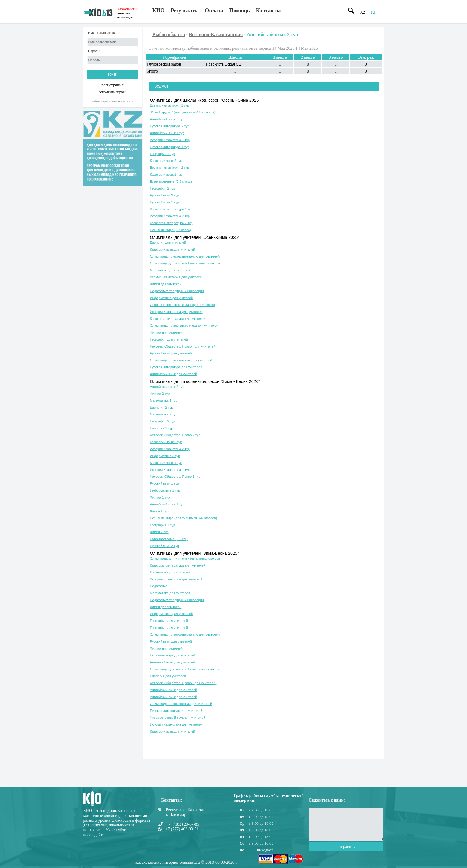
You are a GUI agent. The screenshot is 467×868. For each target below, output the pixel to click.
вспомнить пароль (112, 92)
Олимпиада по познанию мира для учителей (184, 326)
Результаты (185, 11)
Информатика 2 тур (165, 456)
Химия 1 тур (159, 511)
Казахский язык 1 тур (166, 175)
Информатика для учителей (172, 298)
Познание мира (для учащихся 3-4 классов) (184, 518)
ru (373, 12)
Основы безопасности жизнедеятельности (183, 305)
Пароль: (94, 51)
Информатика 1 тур (165, 490)
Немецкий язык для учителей (173, 662)
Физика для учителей (166, 332)
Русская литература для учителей (176, 367)
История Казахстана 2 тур (170, 216)
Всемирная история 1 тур (170, 105)
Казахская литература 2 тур (171, 223)
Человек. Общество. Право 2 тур (175, 435)
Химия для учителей (166, 284)
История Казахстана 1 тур (170, 140)
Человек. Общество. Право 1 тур (175, 477)
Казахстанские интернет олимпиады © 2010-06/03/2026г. (186, 862)
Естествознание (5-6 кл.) (169, 539)
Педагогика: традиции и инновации (177, 291)
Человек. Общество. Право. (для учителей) (183, 346)
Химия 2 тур (159, 532)
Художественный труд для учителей (178, 718)
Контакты (268, 11)
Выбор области (169, 34)
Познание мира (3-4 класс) (171, 230)
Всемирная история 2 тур (170, 168)
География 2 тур (163, 188)
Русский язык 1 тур (164, 202)
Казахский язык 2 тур (166, 161)
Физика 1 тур (160, 497)
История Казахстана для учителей (176, 312)
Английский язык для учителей (174, 374)
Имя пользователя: (102, 33)
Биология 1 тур (162, 428)
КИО (159, 11)
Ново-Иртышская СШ (224, 64)
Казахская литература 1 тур (171, 209)
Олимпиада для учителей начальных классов (185, 263)
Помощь (239, 11)
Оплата (214, 11)
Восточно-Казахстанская (216, 34)
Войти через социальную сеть (112, 101)
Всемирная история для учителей (176, 277)
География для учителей (169, 339)
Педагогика (159, 586)
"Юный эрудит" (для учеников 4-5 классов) (183, 112)
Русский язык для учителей (171, 353)
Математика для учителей (170, 270)
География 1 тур (163, 154)
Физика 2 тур (160, 394)
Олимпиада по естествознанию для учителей (185, 256)
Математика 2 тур (164, 414)
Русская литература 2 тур (170, 126)
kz (363, 12)
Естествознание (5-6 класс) (171, 181)
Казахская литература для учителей (178, 319)
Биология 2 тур (162, 407)
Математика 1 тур (164, 400)
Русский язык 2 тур (164, 195)
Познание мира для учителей (173, 655)
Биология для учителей (168, 242)
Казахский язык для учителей (173, 249)
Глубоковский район (164, 64)
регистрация (112, 85)
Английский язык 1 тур (167, 133)
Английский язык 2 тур (167, 119)
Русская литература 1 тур (170, 147)
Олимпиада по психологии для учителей (181, 360)
